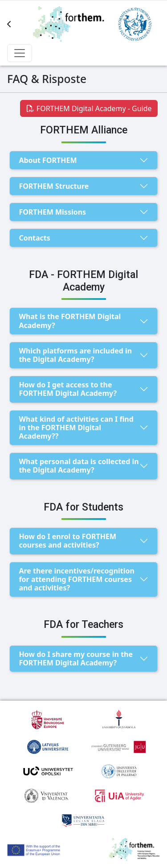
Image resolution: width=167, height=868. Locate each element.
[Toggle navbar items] (20, 53)
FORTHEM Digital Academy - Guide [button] (89, 108)
